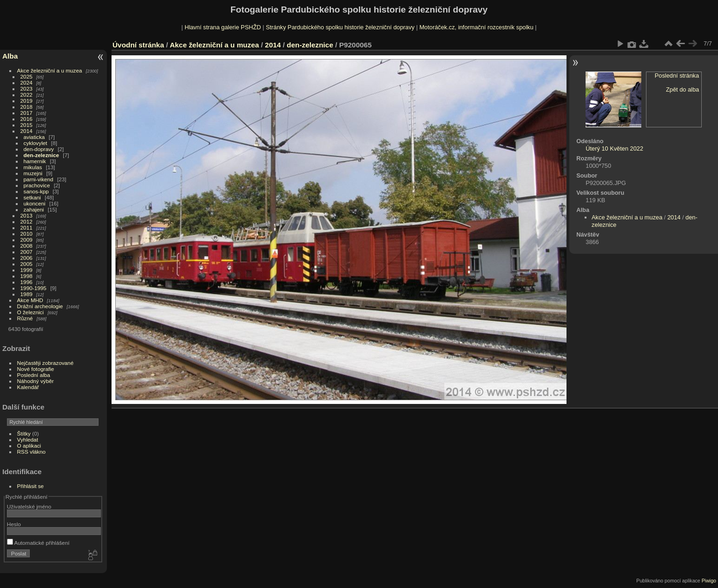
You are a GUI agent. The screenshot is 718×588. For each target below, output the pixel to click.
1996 (26, 282)
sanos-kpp (36, 191)
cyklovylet (36, 143)
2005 (26, 264)
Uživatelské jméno (29, 506)
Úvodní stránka (138, 45)
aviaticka (34, 137)
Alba (10, 56)
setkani (32, 197)
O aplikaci (29, 446)
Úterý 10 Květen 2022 (614, 149)
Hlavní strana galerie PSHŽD (223, 27)
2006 (26, 258)
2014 (26, 131)
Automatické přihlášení (38, 543)
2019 (26, 101)
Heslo (14, 524)
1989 (26, 294)
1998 (26, 276)
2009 (26, 240)
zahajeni (34, 209)
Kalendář (28, 387)
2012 (26, 221)
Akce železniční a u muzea (50, 70)
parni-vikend (39, 179)
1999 (26, 270)
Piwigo (709, 581)
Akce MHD (30, 300)
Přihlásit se (31, 486)
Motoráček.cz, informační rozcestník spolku (476, 27)
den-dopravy (39, 149)
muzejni (33, 173)
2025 (26, 76)
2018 (26, 107)
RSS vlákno (31, 452)
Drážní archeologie (40, 306)
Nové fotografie (36, 369)
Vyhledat (28, 439)
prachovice (37, 185)
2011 (26, 228)
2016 (26, 119)
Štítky (24, 433)
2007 (26, 252)
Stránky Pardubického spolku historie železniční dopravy (340, 27)
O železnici (31, 312)
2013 (26, 215)
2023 (26, 89)
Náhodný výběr (36, 381)
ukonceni (35, 203)
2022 (26, 95)
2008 (26, 246)
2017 (26, 113)
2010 (26, 234)
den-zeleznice (42, 155)
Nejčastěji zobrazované (46, 363)
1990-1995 (33, 288)
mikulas (33, 167)
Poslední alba (34, 375)
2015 (26, 125)
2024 (26, 83)
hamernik (35, 161)
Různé (25, 318)
